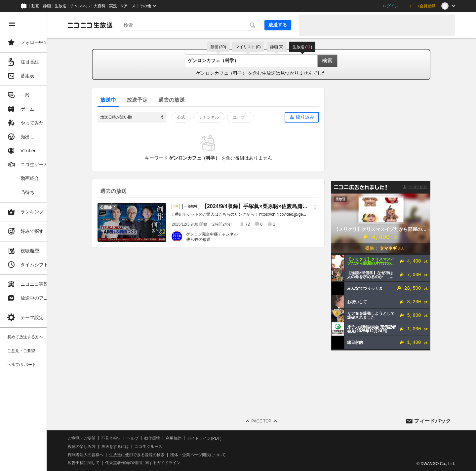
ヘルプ (160, 438)
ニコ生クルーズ (176, 447)
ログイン (391, 6)
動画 (35, 6)
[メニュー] (329, 207)
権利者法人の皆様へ (113, 455)
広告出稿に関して (111, 463)
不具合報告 (139, 438)
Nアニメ (128, 6)
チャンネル (80, 6)
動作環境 (179, 438)
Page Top (275, 421)
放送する (278, 25)
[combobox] (204, 25)
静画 (47, 6)
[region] (37, 241)
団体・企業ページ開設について (225, 455)
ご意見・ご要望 (109, 438)
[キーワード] (204, 25)
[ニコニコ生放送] (118, 25)
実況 (113, 6)
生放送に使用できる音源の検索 (164, 455)
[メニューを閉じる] (12, 24)
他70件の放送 (212, 239)
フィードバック (432, 421)
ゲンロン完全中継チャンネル (226, 234)
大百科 (99, 6)
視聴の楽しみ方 (109, 447)
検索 (341, 61)
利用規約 (201, 438)
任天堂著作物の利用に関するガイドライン (170, 463)
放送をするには (142, 447)
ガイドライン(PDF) (232, 438)
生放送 (60, 6)
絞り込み (319, 117)
